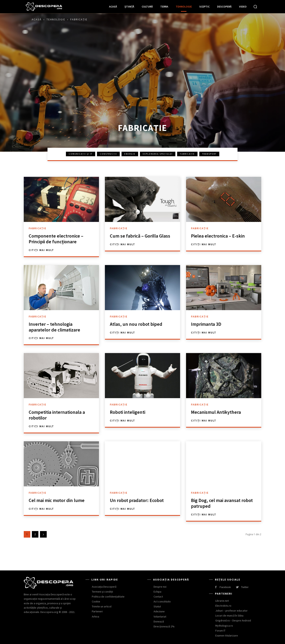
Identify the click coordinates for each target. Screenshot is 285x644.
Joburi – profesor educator (231, 611)
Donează (159, 621)
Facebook (225, 587)
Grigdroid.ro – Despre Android (233, 620)
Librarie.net (222, 601)
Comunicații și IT (81, 154)
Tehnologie (56, 19)
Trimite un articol (102, 606)
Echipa (157, 592)
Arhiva (95, 617)
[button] (255, 7)
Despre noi (160, 587)
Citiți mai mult (41, 250)
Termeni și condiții (102, 592)
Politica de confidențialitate (108, 597)
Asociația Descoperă (104, 587)
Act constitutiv (162, 601)
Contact (158, 597)
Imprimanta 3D (206, 324)
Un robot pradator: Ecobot (137, 500)
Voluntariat (160, 617)
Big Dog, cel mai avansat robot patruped (222, 503)
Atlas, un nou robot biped (136, 324)
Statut (157, 606)
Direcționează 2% (164, 626)
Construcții (108, 154)
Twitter (245, 587)
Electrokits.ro (223, 606)
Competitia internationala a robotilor (57, 415)
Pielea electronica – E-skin (218, 236)
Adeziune (159, 611)
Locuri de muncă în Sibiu (229, 616)
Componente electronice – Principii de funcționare (56, 239)
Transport (209, 154)
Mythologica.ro (224, 626)
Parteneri (97, 611)
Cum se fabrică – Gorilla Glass (140, 236)
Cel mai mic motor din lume (57, 500)
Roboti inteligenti (128, 412)
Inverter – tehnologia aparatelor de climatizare (54, 327)
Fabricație (187, 154)
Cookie (96, 601)
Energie (130, 154)
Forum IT (220, 631)
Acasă (37, 19)
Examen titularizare (227, 635)
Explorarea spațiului (158, 154)
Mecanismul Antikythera (216, 412)
